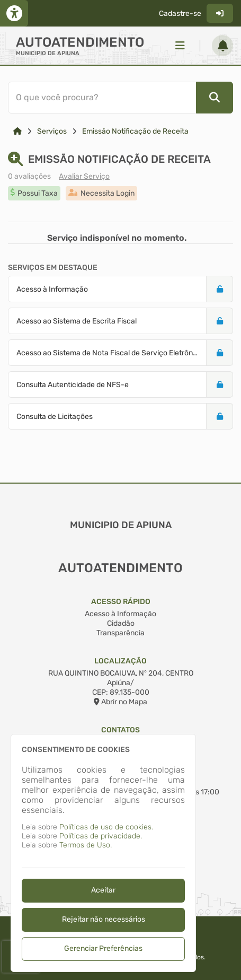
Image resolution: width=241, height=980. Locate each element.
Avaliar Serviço (84, 176)
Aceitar (103, 890)
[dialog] (103, 853)
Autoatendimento (80, 42)
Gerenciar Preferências (103, 948)
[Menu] (180, 46)
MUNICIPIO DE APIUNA (48, 53)
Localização (120, 661)
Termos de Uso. (86, 845)
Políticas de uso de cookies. (106, 827)
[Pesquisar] (215, 98)
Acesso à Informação (120, 614)
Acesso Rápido (121, 602)
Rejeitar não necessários (104, 919)
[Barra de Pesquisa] (118, 98)
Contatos (120, 730)
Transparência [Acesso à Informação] (120, 633)
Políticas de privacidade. (101, 836)
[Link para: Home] (17, 131)
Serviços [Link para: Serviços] (52, 131)
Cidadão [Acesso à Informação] (121, 623)
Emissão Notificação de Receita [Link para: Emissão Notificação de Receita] (135, 131)
